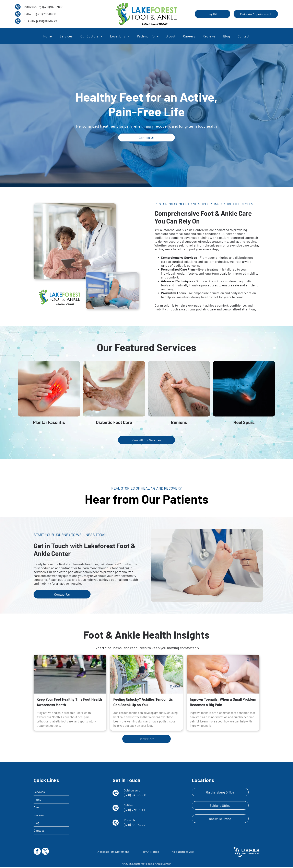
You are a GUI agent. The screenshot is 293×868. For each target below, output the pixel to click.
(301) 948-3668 (53, 7)
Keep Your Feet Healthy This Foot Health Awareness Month (69, 703)
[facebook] (37, 852)
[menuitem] (48, 36)
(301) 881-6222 (47, 21)
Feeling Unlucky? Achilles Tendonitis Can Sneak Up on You (143, 703)
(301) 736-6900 (46, 14)
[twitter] (45, 852)
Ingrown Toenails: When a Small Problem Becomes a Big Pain (223, 703)
